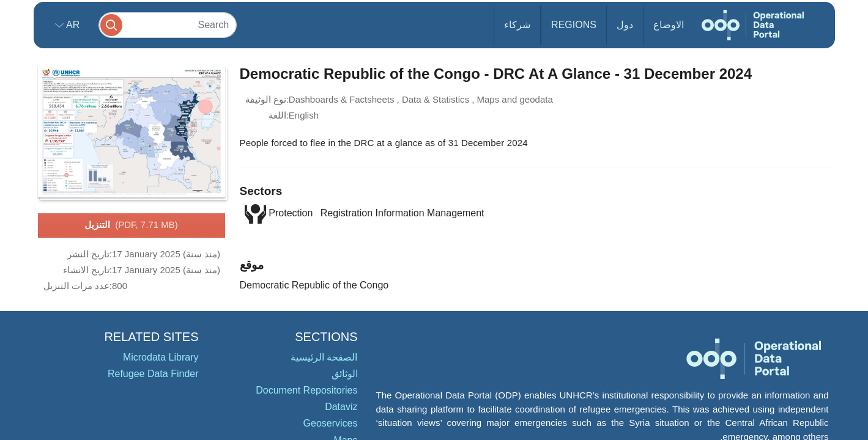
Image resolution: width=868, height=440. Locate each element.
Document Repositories (306, 390)
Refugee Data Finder (153, 374)
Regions (574, 25)
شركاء (517, 25)
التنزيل (131, 226)
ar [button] (72, 25)
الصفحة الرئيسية (324, 357)
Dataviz (341, 407)
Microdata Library (161, 357)
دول (625, 25)
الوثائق (345, 374)
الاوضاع (669, 25)
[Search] (168, 25)
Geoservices (331, 423)
